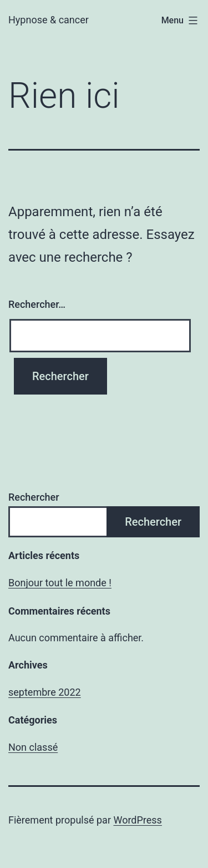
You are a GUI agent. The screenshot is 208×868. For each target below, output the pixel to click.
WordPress (137, 820)
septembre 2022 (45, 692)
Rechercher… (37, 304)
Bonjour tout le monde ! (60, 583)
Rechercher (34, 497)
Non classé (33, 747)
